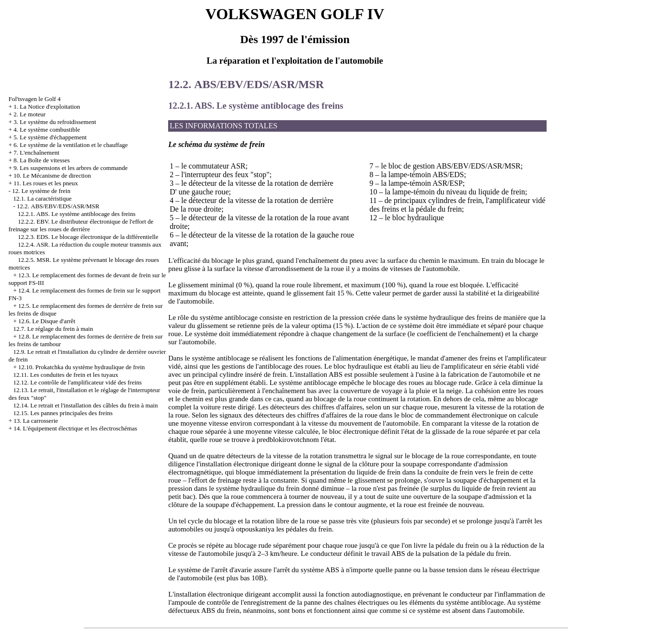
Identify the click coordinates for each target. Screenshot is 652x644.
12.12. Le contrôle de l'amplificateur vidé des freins (77, 382)
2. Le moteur (29, 114)
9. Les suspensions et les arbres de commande (70, 168)
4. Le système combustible (47, 130)
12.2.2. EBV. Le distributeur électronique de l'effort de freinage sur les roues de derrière (81, 225)
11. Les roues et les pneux (46, 183)
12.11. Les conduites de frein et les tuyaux (65, 375)
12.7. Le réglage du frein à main (53, 329)
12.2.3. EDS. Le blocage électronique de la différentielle (88, 237)
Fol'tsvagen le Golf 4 (35, 99)
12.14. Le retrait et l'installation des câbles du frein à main (85, 405)
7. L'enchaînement (36, 153)
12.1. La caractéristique (42, 198)
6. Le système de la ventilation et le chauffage (70, 145)
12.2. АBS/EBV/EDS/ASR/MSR (58, 206)
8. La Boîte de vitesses (41, 160)
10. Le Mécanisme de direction (52, 175)
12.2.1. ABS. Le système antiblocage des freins (77, 214)
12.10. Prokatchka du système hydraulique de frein (81, 367)
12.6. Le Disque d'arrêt (47, 321)
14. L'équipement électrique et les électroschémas (75, 428)
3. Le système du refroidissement (55, 122)
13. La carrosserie (36, 421)
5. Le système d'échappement (50, 137)
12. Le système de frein (41, 191)
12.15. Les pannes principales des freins (63, 413)
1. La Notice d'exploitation (47, 107)
